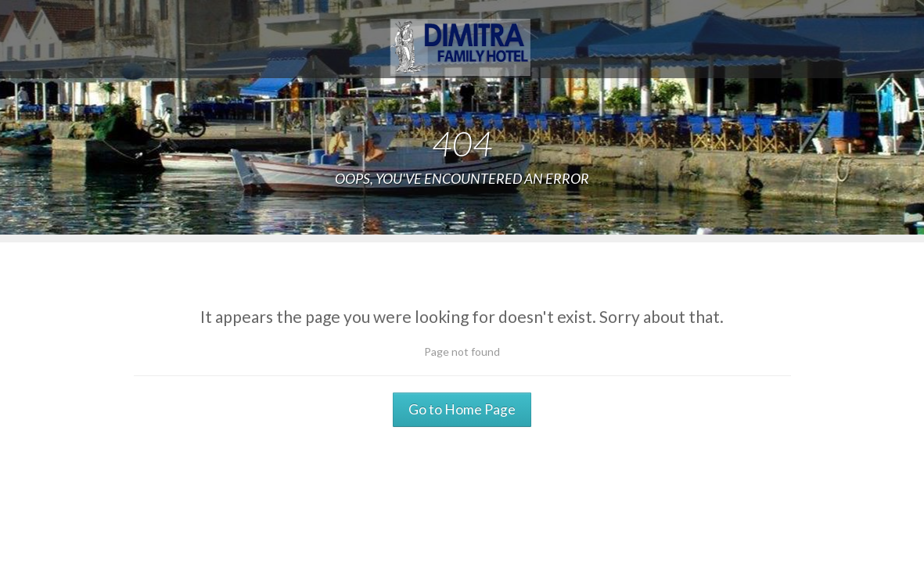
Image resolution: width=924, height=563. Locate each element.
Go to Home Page (462, 409)
